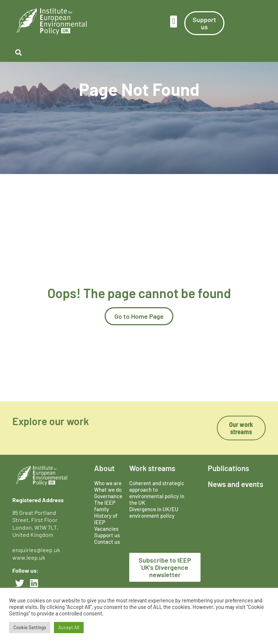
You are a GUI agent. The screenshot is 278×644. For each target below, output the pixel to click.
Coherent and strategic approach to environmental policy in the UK (157, 493)
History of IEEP (106, 519)
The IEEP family (105, 506)
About (104, 468)
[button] (174, 22)
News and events (235, 484)
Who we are (108, 483)
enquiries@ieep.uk (37, 550)
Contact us (107, 542)
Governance (108, 496)
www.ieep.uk (29, 557)
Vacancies (106, 529)
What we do (108, 490)
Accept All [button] (69, 627)
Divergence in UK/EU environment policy (154, 512)
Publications (228, 468)
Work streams (152, 468)
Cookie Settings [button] (30, 627)
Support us (107, 535)
